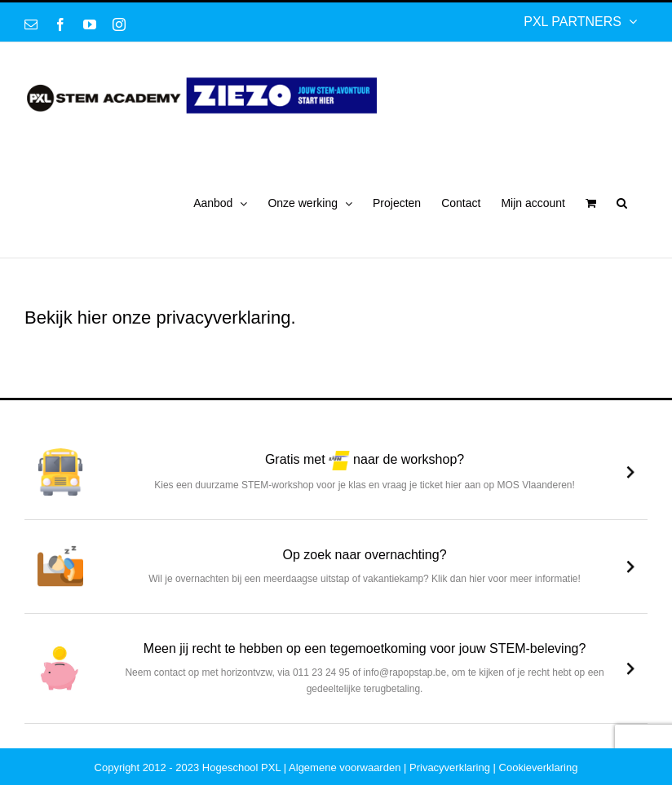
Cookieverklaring (539, 767)
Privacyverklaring (450, 767)
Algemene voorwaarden (345, 767)
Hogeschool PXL (241, 767)
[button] (622, 203)
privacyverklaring (223, 318)
